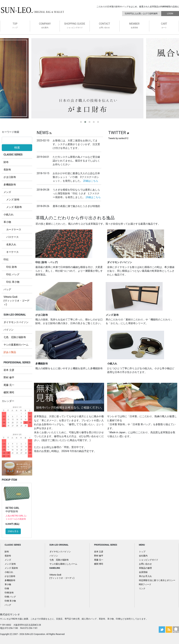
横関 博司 (9, 392)
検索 (17, 148)
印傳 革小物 (10, 601)
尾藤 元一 (9, 385)
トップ (142, 552)
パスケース (12, 237)
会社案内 (143, 556)
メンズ (7, 192)
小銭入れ (9, 214)
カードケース (14, 229)
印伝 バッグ (13, 274)
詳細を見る (13, 531)
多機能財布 (10, 185)
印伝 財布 (11, 267)
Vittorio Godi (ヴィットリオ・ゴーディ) (16, 301)
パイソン (9, 330)
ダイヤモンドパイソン (16, 322)
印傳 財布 (9, 593)
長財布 (7, 170)
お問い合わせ (145, 564)
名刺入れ (11, 244)
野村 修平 (9, 377)
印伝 (6, 259)
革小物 (7, 222)
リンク (142, 589)
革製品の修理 (145, 568)
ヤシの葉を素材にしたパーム (63, 564)
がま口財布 (10, 177)
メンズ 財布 (13, 200)
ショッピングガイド (149, 560)
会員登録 (143, 572)
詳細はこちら (91, 181)
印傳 (7, 589)
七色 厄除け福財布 (15, 337)
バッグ (7, 289)
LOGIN (170, 14)
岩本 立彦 (9, 370)
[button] (81, 122)
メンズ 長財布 (14, 207)
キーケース (12, 252)
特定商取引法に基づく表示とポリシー (157, 580)
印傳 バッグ (10, 597)
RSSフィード (145, 584)
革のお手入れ (145, 576)
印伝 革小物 (13, 282)
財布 (6, 162)
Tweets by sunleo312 (118, 138)
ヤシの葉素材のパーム (16, 345)
